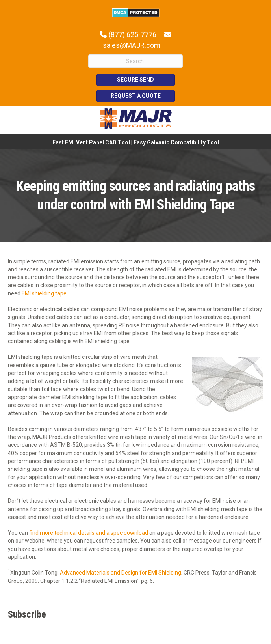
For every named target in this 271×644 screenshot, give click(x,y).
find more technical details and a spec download (89, 533)
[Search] (135, 61)
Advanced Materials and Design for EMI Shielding (121, 573)
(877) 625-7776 (132, 35)
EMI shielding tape (44, 293)
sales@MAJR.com (132, 45)
